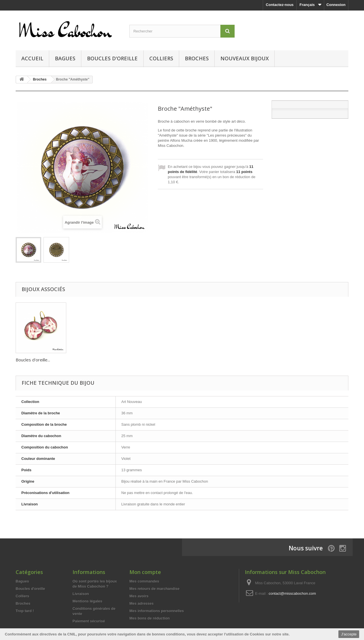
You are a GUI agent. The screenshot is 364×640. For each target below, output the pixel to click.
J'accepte (349, 634)
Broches (197, 58)
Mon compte (145, 572)
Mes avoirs (139, 596)
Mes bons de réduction (150, 618)
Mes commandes (144, 581)
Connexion (336, 5)
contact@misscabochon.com (292, 593)
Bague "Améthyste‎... (35, 360)
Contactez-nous (280, 5)
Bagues (65, 58)
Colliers (161, 58)
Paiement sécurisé (89, 621)
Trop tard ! (25, 611)
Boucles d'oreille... (89, 360)
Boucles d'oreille (112, 58)
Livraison (81, 594)
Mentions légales (87, 601)
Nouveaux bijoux (245, 58)
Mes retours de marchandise (154, 589)
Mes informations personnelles (157, 611)
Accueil (32, 58)
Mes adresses (141, 603)
